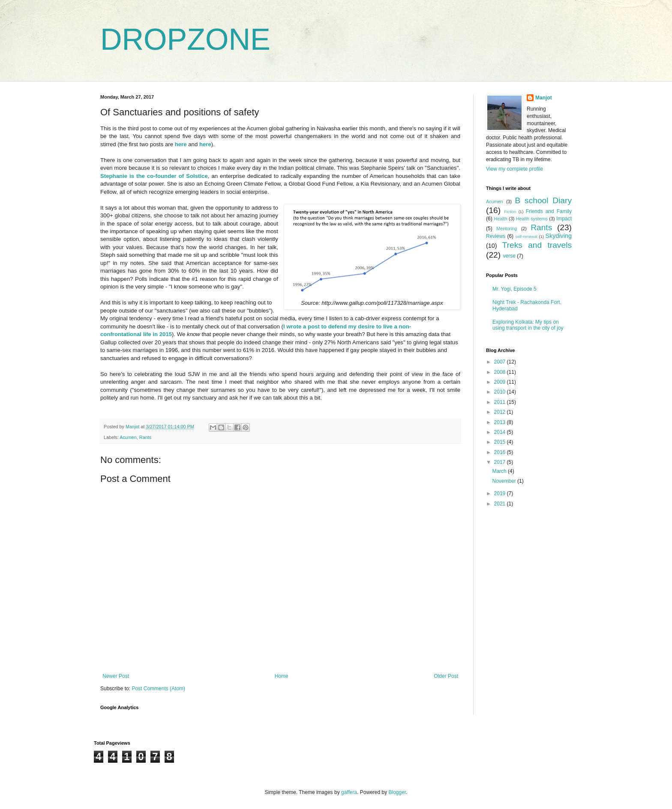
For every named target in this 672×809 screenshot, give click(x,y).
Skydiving (558, 236)
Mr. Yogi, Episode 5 (514, 289)
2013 (501, 422)
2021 (501, 504)
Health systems (532, 219)
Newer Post (116, 676)
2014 (501, 432)
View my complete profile (514, 169)
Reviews (496, 236)
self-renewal (526, 236)
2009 (501, 382)
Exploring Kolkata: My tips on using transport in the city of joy (528, 325)
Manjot (544, 98)
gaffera (349, 792)
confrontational (121, 334)
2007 (501, 362)
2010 (501, 392)
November (505, 481)
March (500, 471)
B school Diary (543, 200)
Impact (564, 219)
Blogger (397, 792)
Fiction (510, 212)
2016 (501, 452)
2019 (501, 493)
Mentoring (507, 229)
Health (500, 219)
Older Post (446, 676)
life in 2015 (157, 334)
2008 (501, 372)
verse (509, 256)
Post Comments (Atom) (158, 689)
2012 (501, 412)
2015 (501, 442)
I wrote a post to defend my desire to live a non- (347, 326)
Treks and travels (537, 245)
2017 (501, 462)
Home (282, 676)
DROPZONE (185, 39)
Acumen (128, 437)
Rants (145, 437)
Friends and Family (549, 211)
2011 (501, 402)
